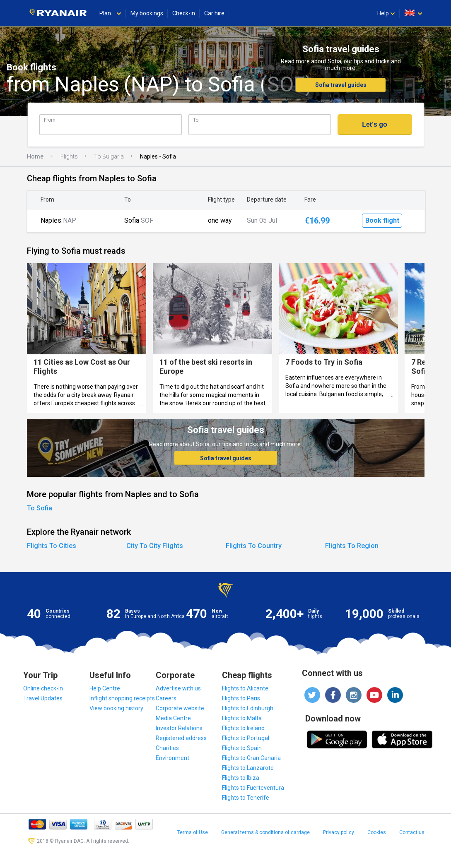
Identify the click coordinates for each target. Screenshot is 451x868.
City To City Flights (155, 546)
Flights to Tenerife (246, 798)
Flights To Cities (52, 546)
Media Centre (173, 718)
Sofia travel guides (341, 85)
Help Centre (105, 688)
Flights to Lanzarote (248, 768)
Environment (172, 758)
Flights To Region (352, 546)
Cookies (377, 832)
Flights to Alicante (245, 688)
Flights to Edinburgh (248, 708)
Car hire (214, 13)
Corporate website (180, 708)
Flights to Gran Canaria (251, 758)
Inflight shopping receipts (122, 698)
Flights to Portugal (246, 738)
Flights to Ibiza (241, 778)
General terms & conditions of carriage (265, 832)
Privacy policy (339, 832)
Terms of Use (193, 832)
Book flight (382, 220)
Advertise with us (178, 688)
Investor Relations (179, 728)
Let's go (375, 124)
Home (35, 156)
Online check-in (43, 688)
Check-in (184, 13)
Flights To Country (254, 546)
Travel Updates (43, 698)
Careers (166, 698)
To (196, 120)
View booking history (116, 708)
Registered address (181, 738)
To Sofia (40, 508)
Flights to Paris (241, 698)
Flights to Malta (242, 718)
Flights (69, 156)
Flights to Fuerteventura (253, 788)
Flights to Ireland (243, 728)
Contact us (412, 832)
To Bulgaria (109, 156)
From (50, 120)
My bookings (147, 13)
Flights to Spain (242, 748)
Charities (167, 748)
